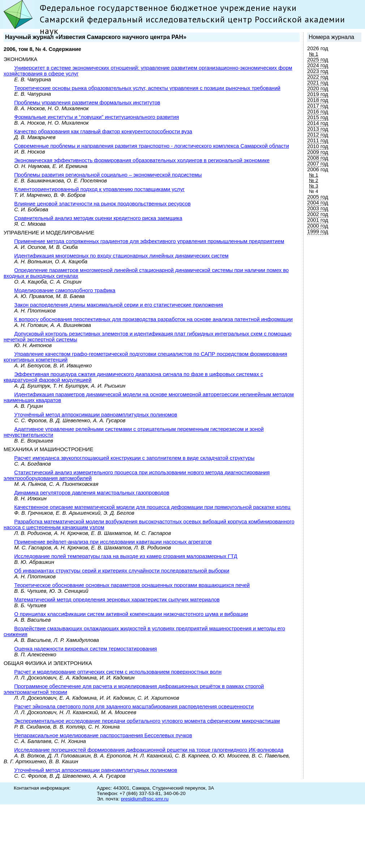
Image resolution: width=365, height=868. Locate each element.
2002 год (318, 214)
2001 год (318, 220)
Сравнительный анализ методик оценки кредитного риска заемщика (98, 218)
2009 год (318, 152)
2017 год (318, 106)
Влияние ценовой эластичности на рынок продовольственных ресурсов (102, 204)
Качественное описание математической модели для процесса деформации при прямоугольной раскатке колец (152, 507)
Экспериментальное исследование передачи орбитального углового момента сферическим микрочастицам (147, 721)
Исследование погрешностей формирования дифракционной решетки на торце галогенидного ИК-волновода (149, 750)
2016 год (318, 112)
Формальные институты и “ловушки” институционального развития (96, 117)
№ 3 (314, 186)
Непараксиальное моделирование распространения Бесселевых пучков (103, 735)
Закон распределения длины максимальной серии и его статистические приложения (119, 305)
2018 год (318, 100)
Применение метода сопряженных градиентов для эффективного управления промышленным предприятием (149, 241)
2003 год (318, 208)
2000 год (318, 226)
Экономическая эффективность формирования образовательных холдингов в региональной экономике (142, 160)
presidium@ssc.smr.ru (145, 799)
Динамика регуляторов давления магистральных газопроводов (92, 493)
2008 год (318, 158)
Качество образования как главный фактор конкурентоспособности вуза (103, 131)
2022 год (318, 77)
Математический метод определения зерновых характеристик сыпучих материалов (117, 600)
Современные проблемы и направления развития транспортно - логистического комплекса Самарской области (151, 146)
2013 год (318, 129)
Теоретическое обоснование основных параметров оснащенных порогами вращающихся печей (132, 585)
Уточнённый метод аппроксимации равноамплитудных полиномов (96, 415)
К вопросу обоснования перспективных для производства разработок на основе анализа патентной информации (153, 319)
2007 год (318, 164)
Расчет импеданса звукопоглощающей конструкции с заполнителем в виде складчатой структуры (134, 458)
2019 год (318, 94)
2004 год (318, 203)
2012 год (318, 135)
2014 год (318, 123)
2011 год (318, 141)
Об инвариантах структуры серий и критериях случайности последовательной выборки (122, 571)
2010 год (318, 146)
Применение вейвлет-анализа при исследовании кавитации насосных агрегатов (113, 542)
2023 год (318, 71)
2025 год (318, 60)
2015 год (318, 117)
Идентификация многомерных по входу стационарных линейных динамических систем (121, 256)
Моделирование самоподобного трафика (65, 290)
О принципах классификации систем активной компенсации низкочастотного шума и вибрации (131, 614)
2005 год (318, 197)
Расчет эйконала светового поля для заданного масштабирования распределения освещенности (134, 707)
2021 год (318, 83)
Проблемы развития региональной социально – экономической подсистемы (108, 175)
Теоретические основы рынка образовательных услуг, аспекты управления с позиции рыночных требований (147, 88)
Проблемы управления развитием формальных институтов (87, 103)
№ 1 (314, 54)
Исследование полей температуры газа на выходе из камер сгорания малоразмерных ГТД (126, 556)
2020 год (318, 88)
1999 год (318, 232)
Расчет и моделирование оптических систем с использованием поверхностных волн (118, 672)
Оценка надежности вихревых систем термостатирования (85, 649)
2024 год (318, 65)
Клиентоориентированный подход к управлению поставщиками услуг (99, 189)
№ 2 (314, 180)
